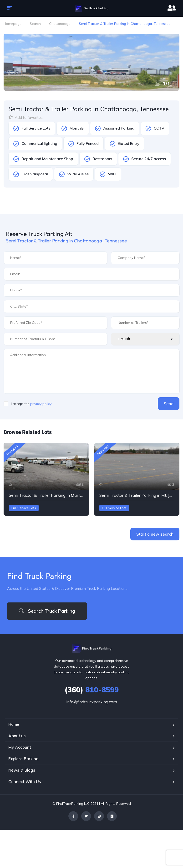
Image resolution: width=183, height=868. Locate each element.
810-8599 (92, 690)
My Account (20, 747)
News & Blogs (22, 770)
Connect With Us (25, 782)
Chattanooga (60, 24)
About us (17, 736)
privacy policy (41, 404)
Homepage (13, 24)
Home (14, 724)
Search (35, 24)
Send (169, 404)
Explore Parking (23, 759)
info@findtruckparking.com (92, 702)
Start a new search (155, 534)
